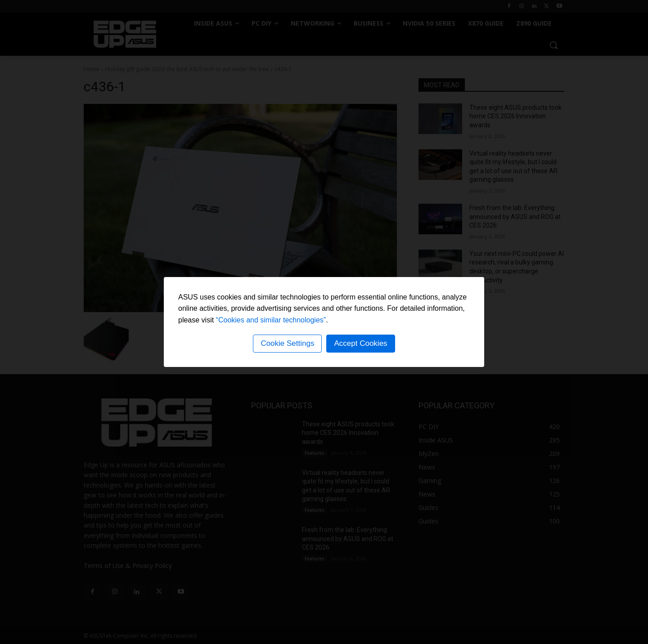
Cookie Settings (287, 343)
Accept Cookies (360, 343)
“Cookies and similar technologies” (271, 320)
